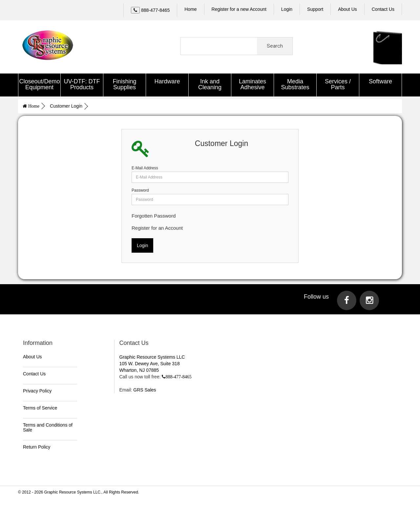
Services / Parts (338, 84)
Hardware (167, 81)
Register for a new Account (239, 9)
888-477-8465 (178, 376)
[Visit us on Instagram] (369, 299)
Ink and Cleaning (210, 84)
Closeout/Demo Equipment (40, 84)
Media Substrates (295, 84)
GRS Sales (145, 389)
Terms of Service (40, 407)
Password (140, 189)
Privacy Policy (37, 390)
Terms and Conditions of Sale (48, 426)
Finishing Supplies (124, 84)
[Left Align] (135, 10)
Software (380, 81)
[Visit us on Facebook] (347, 299)
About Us (32, 356)
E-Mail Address (145, 167)
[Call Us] (150, 10)
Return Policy (37, 446)
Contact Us (34, 373)
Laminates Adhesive (252, 84)
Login (287, 9)
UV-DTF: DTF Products (82, 84)
